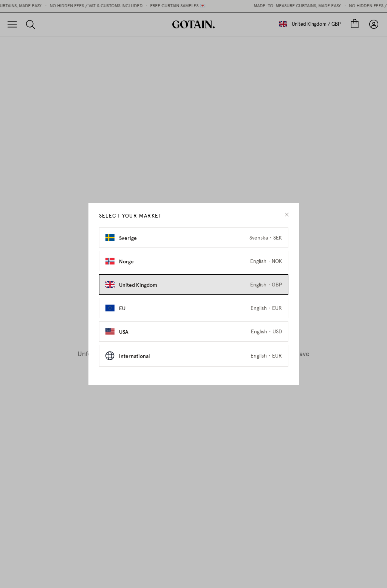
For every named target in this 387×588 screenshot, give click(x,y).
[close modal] (287, 215)
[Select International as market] (194, 356)
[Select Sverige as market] (194, 238)
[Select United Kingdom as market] (194, 285)
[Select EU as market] (194, 308)
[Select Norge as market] (194, 261)
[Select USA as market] (194, 331)
